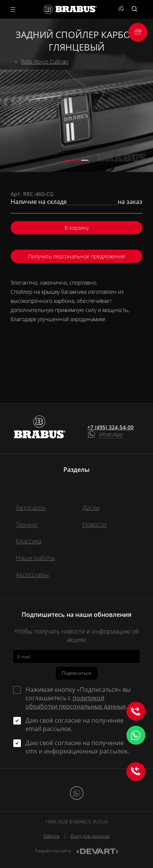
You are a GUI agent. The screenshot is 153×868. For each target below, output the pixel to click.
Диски (91, 508)
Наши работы (35, 558)
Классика (29, 541)
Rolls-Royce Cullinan (45, 61)
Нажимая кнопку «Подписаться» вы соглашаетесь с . (78, 698)
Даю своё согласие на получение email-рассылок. (75, 725)
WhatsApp (111, 434)
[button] (70, 160)
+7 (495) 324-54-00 (110, 427)
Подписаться (76, 673)
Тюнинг (27, 524)
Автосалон (31, 508)
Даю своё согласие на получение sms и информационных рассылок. (77, 747)
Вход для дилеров (90, 836)
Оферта (51, 836)
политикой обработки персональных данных (76, 702)
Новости (95, 524)
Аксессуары (32, 575)
